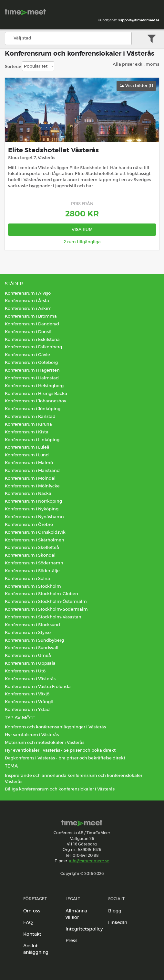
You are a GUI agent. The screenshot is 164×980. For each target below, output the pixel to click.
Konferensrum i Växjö (27, 694)
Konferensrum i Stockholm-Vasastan (43, 617)
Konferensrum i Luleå (27, 447)
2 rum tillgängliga (82, 242)
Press (72, 941)
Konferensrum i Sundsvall (32, 648)
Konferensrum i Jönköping (33, 409)
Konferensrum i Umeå (28, 655)
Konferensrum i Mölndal (30, 478)
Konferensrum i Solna (27, 578)
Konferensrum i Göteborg (31, 362)
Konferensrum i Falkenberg (33, 347)
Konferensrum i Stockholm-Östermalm (46, 601)
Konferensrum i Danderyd (32, 324)
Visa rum (82, 229)
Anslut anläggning (36, 949)
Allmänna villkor (76, 914)
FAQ (28, 922)
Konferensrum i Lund (27, 455)
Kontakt (32, 934)
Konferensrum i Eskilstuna (32, 339)
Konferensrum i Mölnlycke (32, 486)
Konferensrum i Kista (27, 432)
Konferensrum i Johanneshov (36, 401)
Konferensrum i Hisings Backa (36, 393)
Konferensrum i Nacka (28, 493)
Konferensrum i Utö (25, 671)
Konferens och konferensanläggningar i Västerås (55, 727)
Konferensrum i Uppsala (30, 663)
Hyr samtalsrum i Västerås (32, 735)
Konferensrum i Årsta (27, 301)
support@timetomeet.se (139, 20)
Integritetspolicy (84, 929)
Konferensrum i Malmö (29, 463)
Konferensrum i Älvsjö (28, 293)
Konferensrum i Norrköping (33, 501)
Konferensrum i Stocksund (32, 625)
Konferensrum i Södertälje (32, 571)
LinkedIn (118, 922)
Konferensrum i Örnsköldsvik (35, 532)
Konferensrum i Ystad (27, 709)
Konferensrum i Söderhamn (34, 563)
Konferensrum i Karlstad (30, 416)
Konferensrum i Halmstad (32, 378)
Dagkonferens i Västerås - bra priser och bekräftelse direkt (65, 758)
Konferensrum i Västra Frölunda (38, 686)
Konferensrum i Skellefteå (32, 547)
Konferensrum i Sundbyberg (34, 640)
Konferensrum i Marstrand (32, 470)
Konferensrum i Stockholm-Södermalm (46, 609)
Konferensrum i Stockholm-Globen (41, 594)
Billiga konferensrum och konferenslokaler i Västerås (60, 789)
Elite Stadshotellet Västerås (53, 150)
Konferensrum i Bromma (31, 316)
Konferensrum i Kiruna (28, 424)
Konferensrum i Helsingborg (34, 386)
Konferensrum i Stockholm (33, 586)
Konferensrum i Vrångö (29, 702)
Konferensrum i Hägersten (32, 370)
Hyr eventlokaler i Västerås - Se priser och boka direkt (60, 750)
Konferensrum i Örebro (29, 524)
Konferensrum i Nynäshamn (34, 517)
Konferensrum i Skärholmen (35, 540)
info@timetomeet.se (89, 861)
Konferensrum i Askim (28, 308)
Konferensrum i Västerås (30, 679)
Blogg (115, 911)
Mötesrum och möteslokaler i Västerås (45, 742)
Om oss (32, 911)
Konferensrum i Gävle (27, 355)
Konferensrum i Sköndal (30, 555)
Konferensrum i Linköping (32, 440)
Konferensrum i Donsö (28, 332)
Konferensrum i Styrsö (28, 632)
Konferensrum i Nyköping (32, 509)
